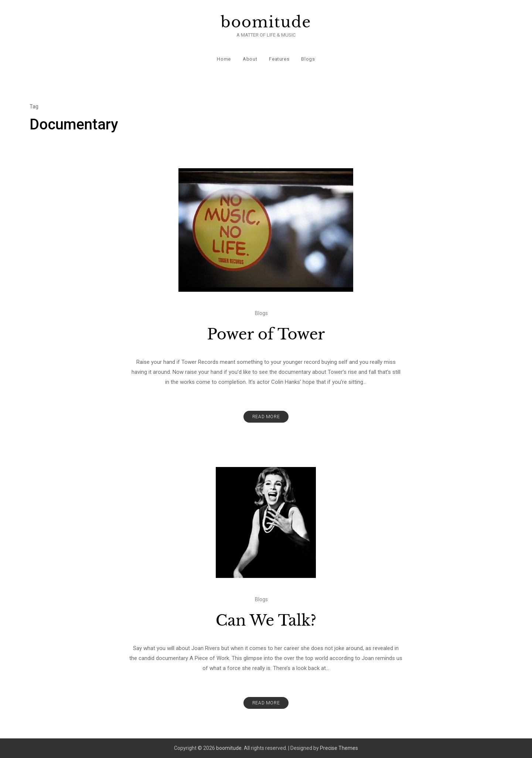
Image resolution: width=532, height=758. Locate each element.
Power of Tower (266, 334)
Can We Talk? (266, 620)
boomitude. (229, 748)
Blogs (308, 59)
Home (224, 59)
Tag (34, 106)
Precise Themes (339, 748)
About (250, 59)
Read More (266, 417)
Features (279, 59)
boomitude (266, 22)
